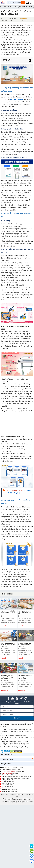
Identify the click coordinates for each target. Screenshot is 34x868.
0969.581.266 (10, 790)
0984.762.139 (10, 792)
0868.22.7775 (11, 787)
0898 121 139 (14, 795)
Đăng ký (17, 723)
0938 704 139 (10, 793)
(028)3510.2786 (27, 782)
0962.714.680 (17, 784)
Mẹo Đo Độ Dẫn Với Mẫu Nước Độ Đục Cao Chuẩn (8, 612)
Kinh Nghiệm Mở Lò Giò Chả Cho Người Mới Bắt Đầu (25, 612)
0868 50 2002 (14, 797)
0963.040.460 (11, 788)
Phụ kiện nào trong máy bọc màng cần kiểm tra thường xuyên (25, 682)
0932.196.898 (19, 782)
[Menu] (32, 3)
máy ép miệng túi (17, 99)
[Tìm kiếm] (23, 3)
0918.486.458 (9, 784)
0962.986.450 (10, 785)
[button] (32, 760)
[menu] (30, 60)
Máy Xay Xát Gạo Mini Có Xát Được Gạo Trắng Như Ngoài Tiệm (8, 645)
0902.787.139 (12, 782)
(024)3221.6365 (25, 784)
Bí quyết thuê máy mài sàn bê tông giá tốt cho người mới (25, 645)
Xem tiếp (4, 626)
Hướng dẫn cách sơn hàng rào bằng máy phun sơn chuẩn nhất (8, 677)
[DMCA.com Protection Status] (16, 756)
